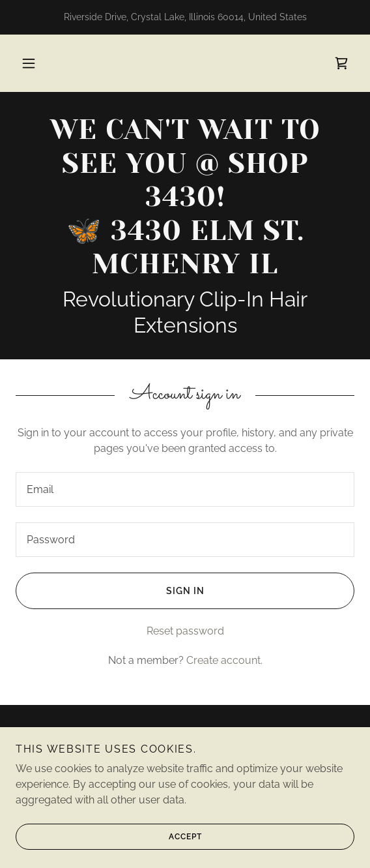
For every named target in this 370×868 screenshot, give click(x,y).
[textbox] (185, 489)
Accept (108, 855)
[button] (29, 63)
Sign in (110, 591)
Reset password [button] (185, 631)
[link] (341, 63)
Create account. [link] (224, 660)
